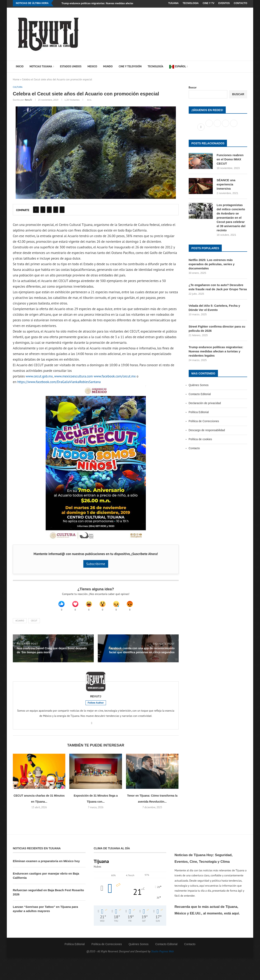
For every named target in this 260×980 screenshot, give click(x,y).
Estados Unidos (71, 66)
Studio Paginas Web (163, 954)
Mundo (108, 66)
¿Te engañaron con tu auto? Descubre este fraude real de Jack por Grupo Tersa (218, 287)
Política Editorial (199, 412)
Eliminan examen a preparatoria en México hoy (46, 864)
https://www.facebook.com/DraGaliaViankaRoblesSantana (59, 382)
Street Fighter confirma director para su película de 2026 (217, 329)
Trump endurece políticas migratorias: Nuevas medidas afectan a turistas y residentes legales (115, 3)
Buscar (193, 87)
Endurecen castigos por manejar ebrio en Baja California (46, 878)
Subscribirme (96, 564)
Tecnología (155, 66)
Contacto (240, 3)
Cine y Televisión (130, 66)
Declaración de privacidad (205, 403)
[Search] (240, 67)
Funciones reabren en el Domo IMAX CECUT (230, 159)
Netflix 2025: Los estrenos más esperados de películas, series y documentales (212, 264)
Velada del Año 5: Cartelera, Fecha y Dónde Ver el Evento (214, 308)
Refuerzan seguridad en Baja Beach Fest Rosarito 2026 (48, 895)
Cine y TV (209, 3)
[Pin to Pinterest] (49, 210)
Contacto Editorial (200, 394)
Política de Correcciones (204, 421)
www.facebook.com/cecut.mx (115, 377)
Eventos (224, 3)
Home (16, 79)
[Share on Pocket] (62, 210)
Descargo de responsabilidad (207, 430)
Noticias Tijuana (41, 66)
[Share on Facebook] (36, 210)
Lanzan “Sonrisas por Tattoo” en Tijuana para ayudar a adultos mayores (45, 911)
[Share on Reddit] (56, 210)
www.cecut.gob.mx (39, 377)
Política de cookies (200, 439)
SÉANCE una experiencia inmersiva (226, 184)
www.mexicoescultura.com (74, 377)
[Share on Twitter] (43, 210)
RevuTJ (29, 100)
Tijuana (173, 3)
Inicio (20, 66)
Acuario (20, 623)
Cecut (34, 623)
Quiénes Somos (199, 385)
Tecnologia (191, 3)
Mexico (92, 66)
